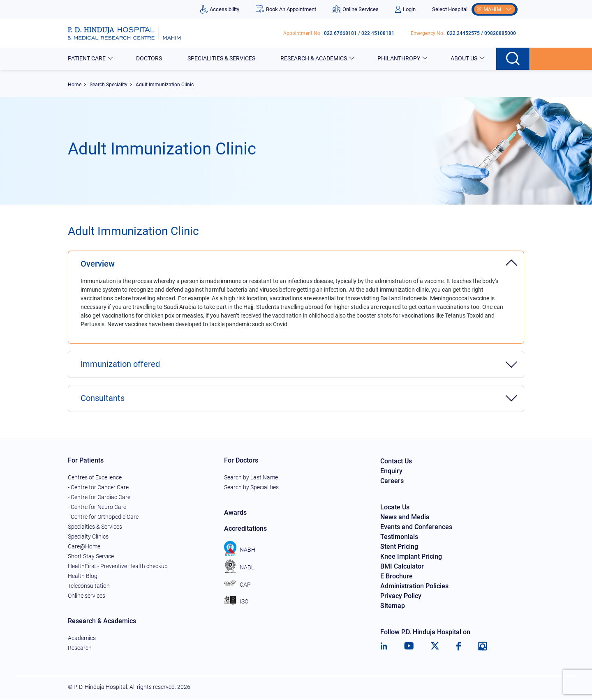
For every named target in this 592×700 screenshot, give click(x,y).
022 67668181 (340, 33)
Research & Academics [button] (314, 58)
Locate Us (395, 508)
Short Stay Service (91, 557)
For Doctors (241, 461)
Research (80, 648)
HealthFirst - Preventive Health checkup (118, 566)
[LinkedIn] (384, 647)
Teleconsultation (89, 586)
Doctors (150, 58)
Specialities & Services (222, 58)
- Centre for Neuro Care (97, 507)
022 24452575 (463, 33)
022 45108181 (378, 33)
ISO (236, 602)
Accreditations (245, 529)
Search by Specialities (251, 488)
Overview (98, 264)
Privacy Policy (401, 596)
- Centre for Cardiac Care (99, 497)
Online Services (356, 9)
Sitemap (393, 606)
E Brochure (397, 577)
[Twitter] (435, 647)
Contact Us (396, 462)
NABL (239, 567)
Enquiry (391, 471)
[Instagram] (483, 647)
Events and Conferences (416, 527)
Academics (82, 638)
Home (75, 85)
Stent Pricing (399, 547)
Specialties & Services (95, 527)
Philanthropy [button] (399, 58)
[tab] (296, 260)
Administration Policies (414, 586)
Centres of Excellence (95, 478)
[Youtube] (409, 647)
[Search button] (513, 59)
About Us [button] (465, 58)
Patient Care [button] (87, 58)
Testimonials (399, 537)
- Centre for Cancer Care (98, 488)
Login (405, 9)
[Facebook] (459, 647)
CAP (237, 585)
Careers (392, 481)
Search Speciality (109, 85)
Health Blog (83, 576)
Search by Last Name (251, 478)
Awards (235, 513)
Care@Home (84, 547)
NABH (240, 550)
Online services (87, 596)
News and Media (405, 517)
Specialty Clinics (88, 537)
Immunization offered (120, 365)
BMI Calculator (402, 567)
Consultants (103, 399)
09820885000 (500, 33)
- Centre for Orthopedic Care (103, 517)
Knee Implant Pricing (411, 557)
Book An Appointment (286, 9)
